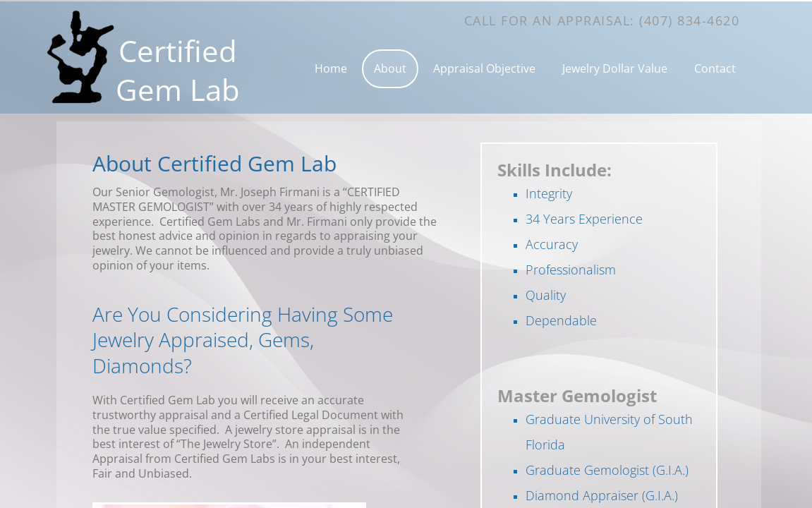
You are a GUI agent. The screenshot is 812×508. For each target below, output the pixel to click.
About (390, 68)
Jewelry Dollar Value (615, 68)
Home (331, 68)
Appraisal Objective (484, 68)
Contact (715, 68)
